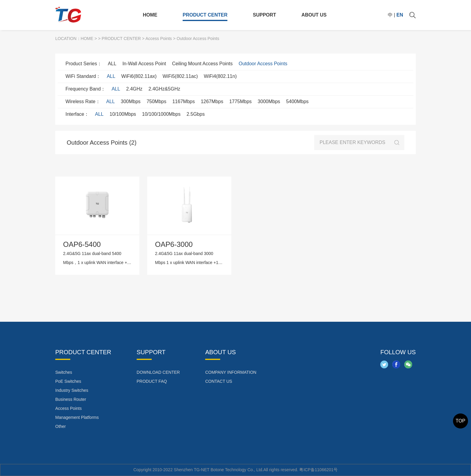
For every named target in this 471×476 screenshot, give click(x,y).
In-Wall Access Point (144, 64)
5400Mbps (298, 101)
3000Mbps (269, 101)
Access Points (159, 38)
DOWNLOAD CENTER (158, 372)
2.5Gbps (196, 114)
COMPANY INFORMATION (231, 372)
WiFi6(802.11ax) (139, 76)
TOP (461, 421)
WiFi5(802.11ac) (180, 76)
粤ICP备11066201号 (318, 470)
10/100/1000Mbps (161, 114)
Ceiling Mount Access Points (202, 64)
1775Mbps (240, 101)
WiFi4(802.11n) (220, 76)
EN (400, 15)
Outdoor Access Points (263, 64)
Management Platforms (77, 417)
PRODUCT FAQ (152, 381)
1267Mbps (212, 101)
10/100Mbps (123, 114)
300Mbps (131, 101)
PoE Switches (68, 381)
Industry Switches (72, 390)
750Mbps (156, 101)
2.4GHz (134, 89)
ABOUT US (314, 15)
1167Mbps (184, 101)
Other (61, 426)
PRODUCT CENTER (205, 15)
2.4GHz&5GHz (164, 89)
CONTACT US (219, 381)
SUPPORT (264, 15)
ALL (112, 64)
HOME (150, 15)
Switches (64, 372)
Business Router (71, 399)
